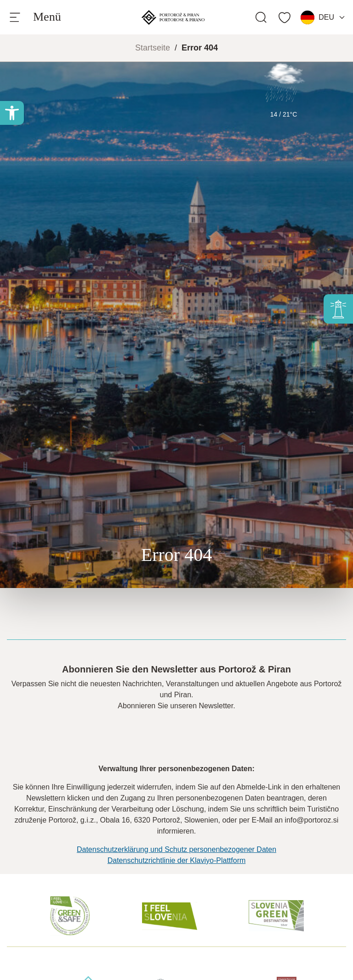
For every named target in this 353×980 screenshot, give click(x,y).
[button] (12, 113)
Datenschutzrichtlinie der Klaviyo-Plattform (177, 860)
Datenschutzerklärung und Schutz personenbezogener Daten (176, 849)
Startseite (153, 48)
